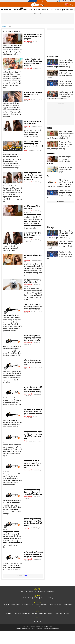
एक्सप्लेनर (58, 10)
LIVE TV (5, 604)
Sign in (73, 1)
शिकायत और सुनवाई (40, 592)
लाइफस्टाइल (69, 10)
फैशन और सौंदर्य (28, 41)
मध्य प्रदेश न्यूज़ (42, 613)
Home (2, 9)
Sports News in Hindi (27, 604)
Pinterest (43, 598)
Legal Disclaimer (26, 628)
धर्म (48, 10)
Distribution (53, 628)
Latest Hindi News (15, 604)
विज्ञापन (31, 592)
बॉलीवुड (49, 128)
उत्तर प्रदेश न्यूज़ (9, 613)
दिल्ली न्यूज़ (17, 613)
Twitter (30, 598)
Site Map (18, 628)
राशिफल (44, 10)
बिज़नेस (26, 441)
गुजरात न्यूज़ (67, 613)
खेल (35, 10)
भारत (11, 10)
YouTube (36, 598)
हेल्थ (63, 10)
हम (26, 592)
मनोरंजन (30, 10)
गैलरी (52, 10)
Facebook (23, 598)
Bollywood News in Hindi (42, 604)
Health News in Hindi (56, 604)
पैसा (39, 10)
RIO (48, 628)
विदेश (25, 10)
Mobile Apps (51, 598)
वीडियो (6, 10)
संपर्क (22, 592)
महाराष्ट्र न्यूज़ (51, 613)
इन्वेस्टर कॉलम (51, 592)
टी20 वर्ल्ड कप (18, 10)
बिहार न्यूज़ (34, 613)
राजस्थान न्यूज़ (59, 613)
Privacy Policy (35, 628)
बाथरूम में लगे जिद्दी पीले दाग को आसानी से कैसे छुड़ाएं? (65, 170)
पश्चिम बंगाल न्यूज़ (26, 613)
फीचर (25, 151)
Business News (68, 604)
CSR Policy (43, 628)
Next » (27, 576)
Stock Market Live (37, 607)
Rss (58, 628)
